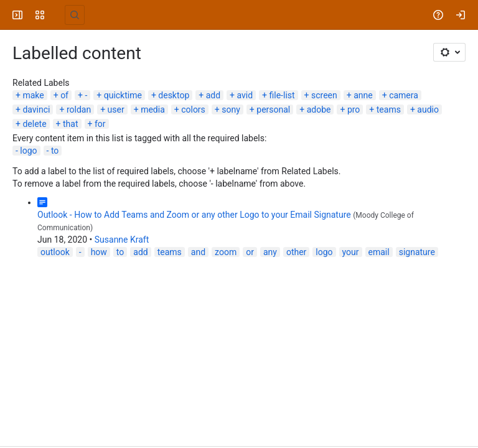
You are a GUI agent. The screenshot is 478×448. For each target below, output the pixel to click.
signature (417, 252)
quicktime (123, 95)
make (33, 95)
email (379, 252)
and (198, 252)
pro (354, 110)
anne (363, 95)
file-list (282, 95)
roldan (79, 110)
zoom (226, 252)
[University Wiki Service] (57, 15)
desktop (174, 95)
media (153, 110)
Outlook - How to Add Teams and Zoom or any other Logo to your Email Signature (194, 215)
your (351, 252)
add (213, 95)
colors (193, 110)
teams (389, 110)
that (71, 124)
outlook (55, 252)
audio (428, 110)
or (250, 252)
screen (324, 95)
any (270, 252)
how (99, 252)
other (296, 252)
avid (245, 95)
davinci (36, 110)
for (100, 124)
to (55, 151)
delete (34, 124)
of (64, 95)
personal (273, 110)
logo (28, 151)
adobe (319, 110)
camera (404, 95)
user (116, 110)
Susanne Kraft (122, 240)
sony (231, 110)
